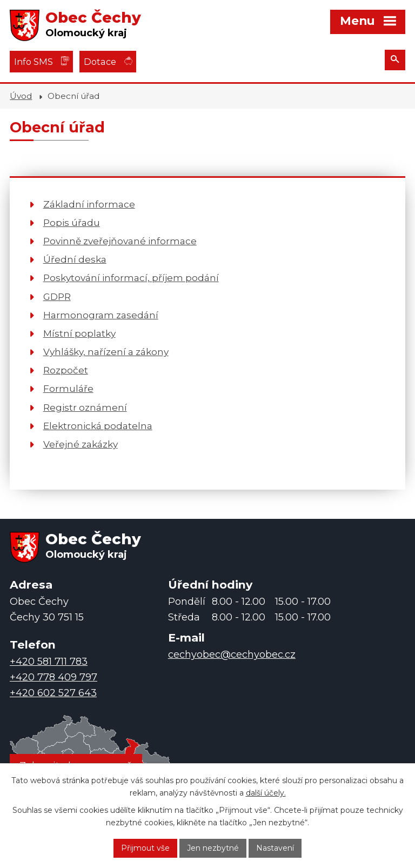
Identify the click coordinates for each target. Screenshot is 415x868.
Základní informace (89, 204)
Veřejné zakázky (81, 444)
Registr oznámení (85, 407)
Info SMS (34, 62)
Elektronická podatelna (98, 426)
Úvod (21, 96)
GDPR (57, 296)
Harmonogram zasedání (101, 315)
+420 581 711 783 (49, 662)
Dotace (100, 62)
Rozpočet (66, 370)
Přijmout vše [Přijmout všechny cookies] (145, 848)
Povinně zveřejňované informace (120, 241)
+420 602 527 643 (53, 693)
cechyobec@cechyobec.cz (232, 655)
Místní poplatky (79, 333)
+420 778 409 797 (53, 677)
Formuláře (68, 388)
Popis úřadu (72, 222)
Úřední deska (75, 259)
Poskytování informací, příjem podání (131, 278)
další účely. (266, 793)
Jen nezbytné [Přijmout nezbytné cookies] (213, 848)
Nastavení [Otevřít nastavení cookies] (275, 848)
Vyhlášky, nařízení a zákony (106, 352)
